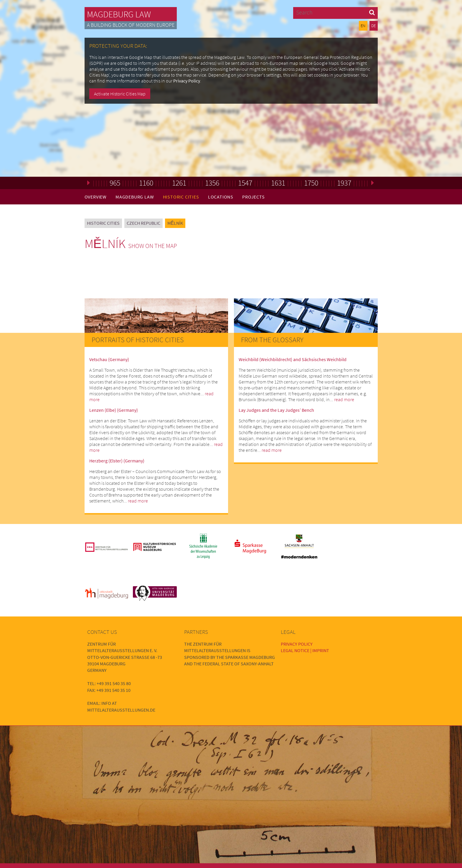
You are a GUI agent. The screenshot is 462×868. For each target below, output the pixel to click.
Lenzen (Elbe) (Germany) (114, 410)
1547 (245, 183)
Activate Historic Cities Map (120, 94)
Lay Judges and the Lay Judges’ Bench (276, 410)
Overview (96, 197)
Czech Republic (143, 223)
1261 (179, 183)
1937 (344, 183)
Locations (221, 197)
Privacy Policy (187, 81)
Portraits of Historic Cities (138, 340)
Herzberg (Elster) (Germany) (117, 461)
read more (138, 501)
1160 (146, 183)
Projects (253, 197)
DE (373, 26)
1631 (278, 183)
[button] (372, 12)
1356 (212, 183)
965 (115, 183)
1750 (311, 183)
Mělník (175, 223)
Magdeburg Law (119, 14)
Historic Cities (181, 197)
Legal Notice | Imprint (305, 650)
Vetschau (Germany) (109, 359)
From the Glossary (272, 340)
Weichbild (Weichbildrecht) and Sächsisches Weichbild (293, 359)
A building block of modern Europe (131, 25)
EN (363, 26)
